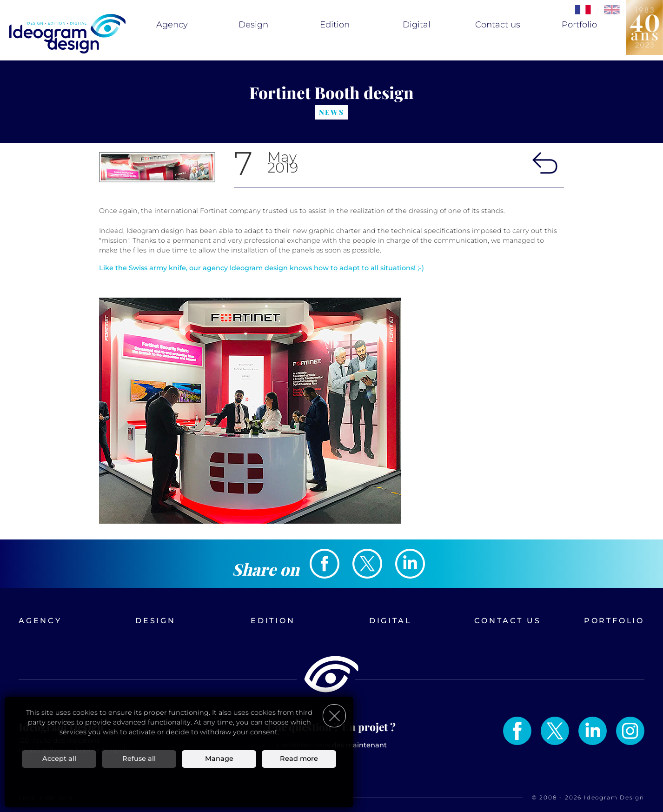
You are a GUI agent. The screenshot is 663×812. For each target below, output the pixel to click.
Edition (335, 25)
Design (253, 25)
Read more (299, 759)
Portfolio (579, 25)
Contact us (498, 25)
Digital (417, 25)
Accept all (59, 759)
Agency (172, 25)
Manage (219, 759)
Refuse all (139, 759)
